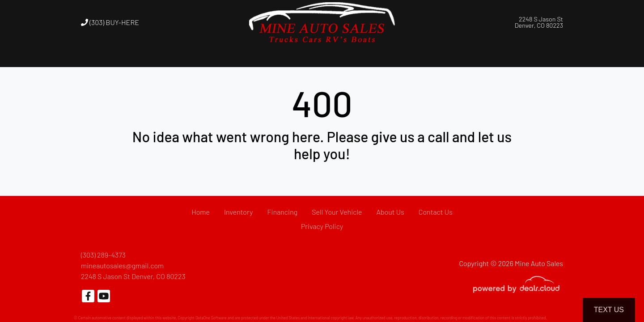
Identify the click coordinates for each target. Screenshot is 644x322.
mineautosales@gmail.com (122, 265)
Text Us (609, 310)
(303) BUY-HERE (110, 22)
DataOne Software (211, 318)
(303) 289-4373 (103, 255)
